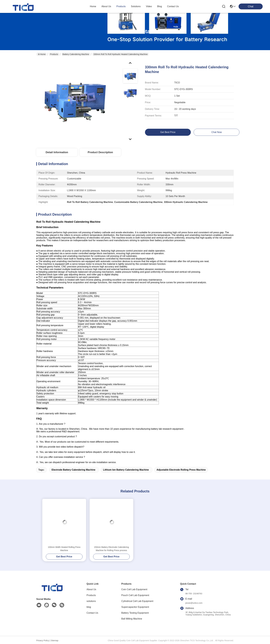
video (149, 6)
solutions (136, 6)
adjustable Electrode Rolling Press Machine (181, 470)
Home (93, 6)
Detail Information (57, 152)
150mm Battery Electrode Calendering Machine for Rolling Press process (111, 549)
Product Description (100, 152)
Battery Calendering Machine (76, 54)
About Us (91, 589)
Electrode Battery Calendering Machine (73, 470)
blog (160, 6)
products (121, 6)
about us (106, 6)
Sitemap (55, 640)
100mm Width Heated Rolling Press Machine (64, 549)
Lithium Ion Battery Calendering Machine (126, 470)
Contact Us (92, 613)
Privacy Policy (43, 640)
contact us (173, 6)
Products (54, 54)
